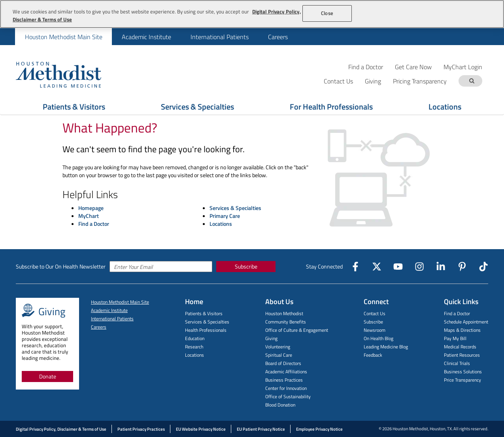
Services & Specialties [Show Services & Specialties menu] (197, 107)
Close (327, 13)
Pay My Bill (455, 338)
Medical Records (460, 347)
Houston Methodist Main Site (64, 37)
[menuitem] (63, 37)
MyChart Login (463, 67)
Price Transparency (462, 380)
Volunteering (278, 347)
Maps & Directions (462, 330)
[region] (252, 14)
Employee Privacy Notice (319, 429)
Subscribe (246, 266)
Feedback (373, 355)
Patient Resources (462, 355)
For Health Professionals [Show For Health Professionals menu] (331, 107)
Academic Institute (146, 37)
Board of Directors (283, 363)
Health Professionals (206, 330)
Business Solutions (463, 372)
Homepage (91, 208)
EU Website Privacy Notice (201, 429)
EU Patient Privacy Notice (261, 429)
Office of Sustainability (288, 396)
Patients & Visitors (204, 313)
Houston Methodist (284, 313)
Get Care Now (413, 67)
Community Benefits (286, 322)
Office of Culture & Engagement (297, 330)
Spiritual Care (279, 355)
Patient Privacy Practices (141, 429)
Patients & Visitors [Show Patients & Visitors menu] (74, 107)
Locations (221, 224)
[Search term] (472, 81)
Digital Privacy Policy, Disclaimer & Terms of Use (61, 429)
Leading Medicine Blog (386, 347)
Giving (271, 338)
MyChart (89, 216)
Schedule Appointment (466, 322)
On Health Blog (378, 338)
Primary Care (225, 216)
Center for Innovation (286, 388)
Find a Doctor (366, 67)
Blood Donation (280, 405)
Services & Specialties (235, 208)
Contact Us (375, 313)
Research (194, 347)
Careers (278, 37)
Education (195, 338)
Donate (48, 376)
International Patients (220, 37)
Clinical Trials (457, 363)
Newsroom (375, 330)
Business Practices (284, 380)
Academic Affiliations (286, 372)
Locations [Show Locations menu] (445, 107)
